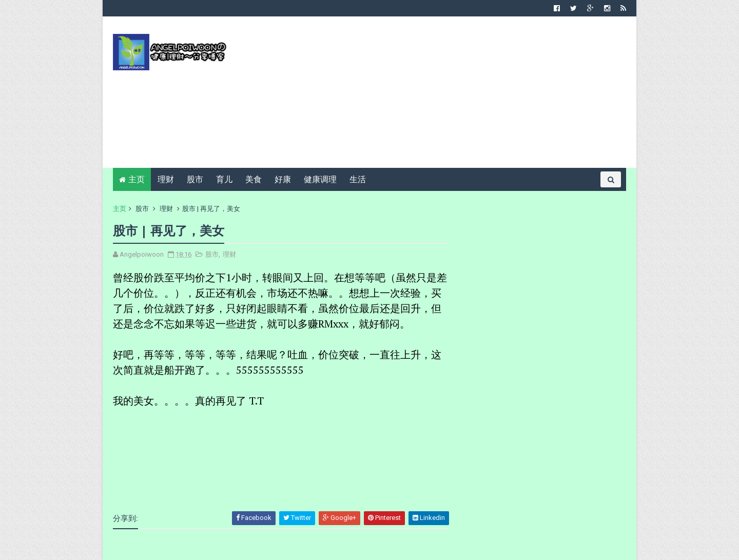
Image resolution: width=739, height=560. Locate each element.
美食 (254, 179)
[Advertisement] (439, 96)
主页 (137, 179)
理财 (166, 179)
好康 (283, 179)
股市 (195, 179)
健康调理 (320, 179)
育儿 (224, 179)
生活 (358, 179)
